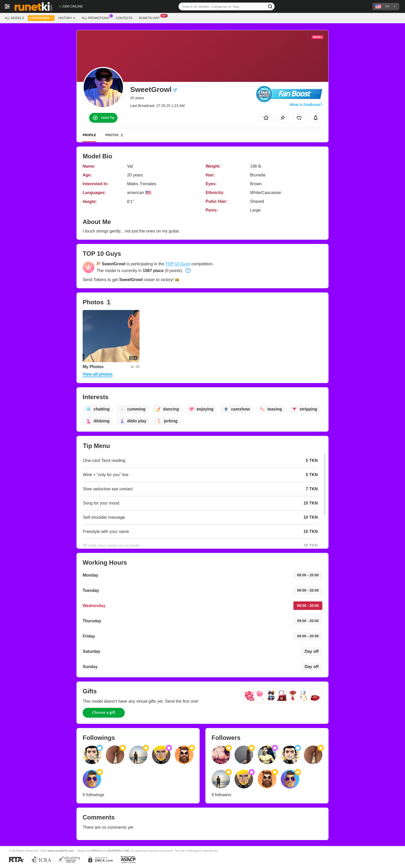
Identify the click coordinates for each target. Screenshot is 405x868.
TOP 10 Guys (178, 264)
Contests (124, 18)
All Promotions (97, 18)
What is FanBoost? (306, 105)
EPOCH (96, 851)
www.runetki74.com (61, 851)
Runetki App (150, 18)
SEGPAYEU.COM (118, 851)
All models (14, 18)
